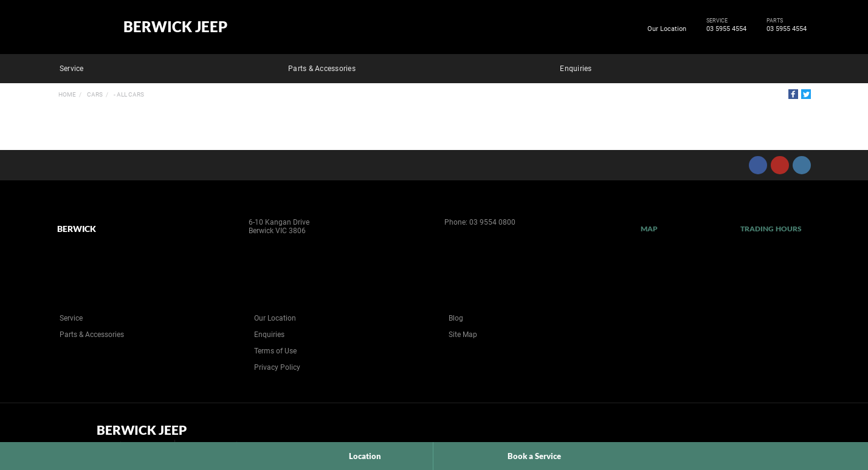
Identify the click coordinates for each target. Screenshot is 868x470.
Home (67, 94)
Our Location (667, 29)
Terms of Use (275, 351)
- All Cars (128, 94)
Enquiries (576, 69)
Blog (456, 318)
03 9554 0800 (492, 222)
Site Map (463, 335)
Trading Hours (771, 229)
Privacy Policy (277, 367)
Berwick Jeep (175, 27)
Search (802, 67)
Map (649, 229)
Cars (94, 94)
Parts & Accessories (322, 69)
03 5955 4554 (724, 29)
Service (72, 69)
